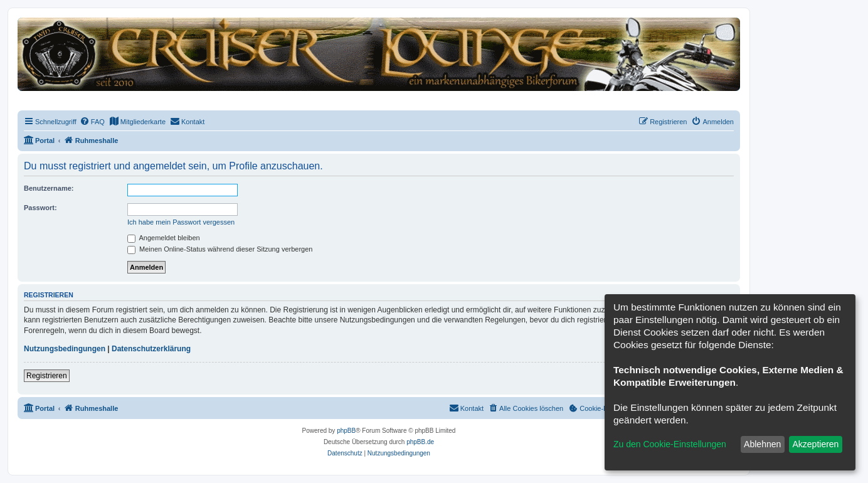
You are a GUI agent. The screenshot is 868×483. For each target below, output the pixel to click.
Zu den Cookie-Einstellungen (670, 444)
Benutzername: (49, 188)
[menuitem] (92, 122)
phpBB (346, 431)
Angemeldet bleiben (164, 238)
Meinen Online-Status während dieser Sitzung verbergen (220, 249)
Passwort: (40, 208)
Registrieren (47, 376)
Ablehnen (762, 444)
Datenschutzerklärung (151, 349)
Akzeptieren (815, 444)
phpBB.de (420, 442)
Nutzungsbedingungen (65, 349)
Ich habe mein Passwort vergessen (181, 222)
